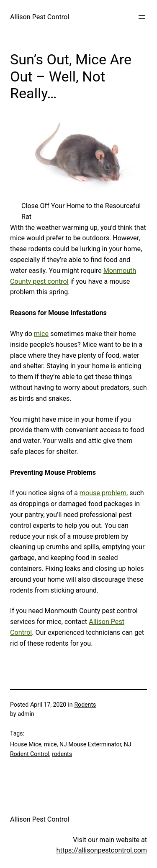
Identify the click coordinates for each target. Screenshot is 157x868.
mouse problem (103, 493)
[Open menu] (142, 17)
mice (41, 334)
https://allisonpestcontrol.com (102, 850)
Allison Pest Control (40, 17)
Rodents (85, 705)
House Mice (26, 744)
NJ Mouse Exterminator (90, 744)
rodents (62, 754)
